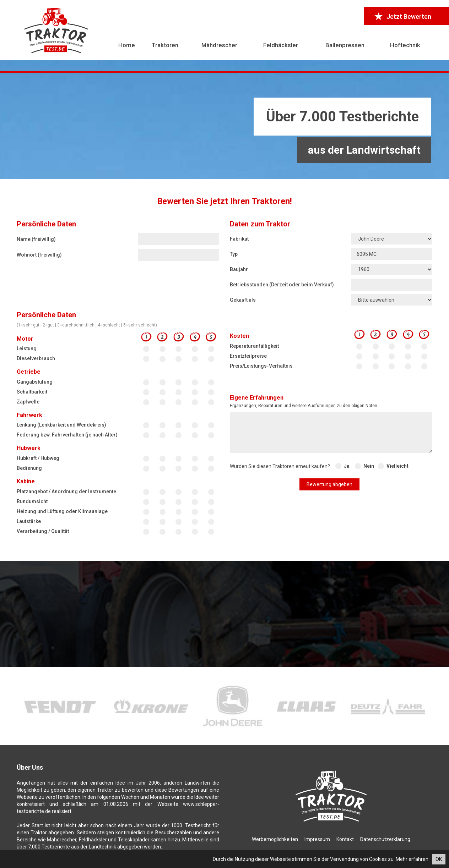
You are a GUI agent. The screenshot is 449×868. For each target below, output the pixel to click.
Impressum (317, 839)
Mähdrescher (219, 45)
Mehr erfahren (412, 859)
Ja (347, 466)
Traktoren (165, 45)
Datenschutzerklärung (385, 839)
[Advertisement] (224, 126)
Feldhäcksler (281, 45)
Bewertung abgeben (329, 484)
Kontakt (345, 839)
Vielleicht (397, 466)
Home (127, 45)
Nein (369, 466)
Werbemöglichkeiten (275, 839)
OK (439, 859)
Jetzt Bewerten (403, 17)
